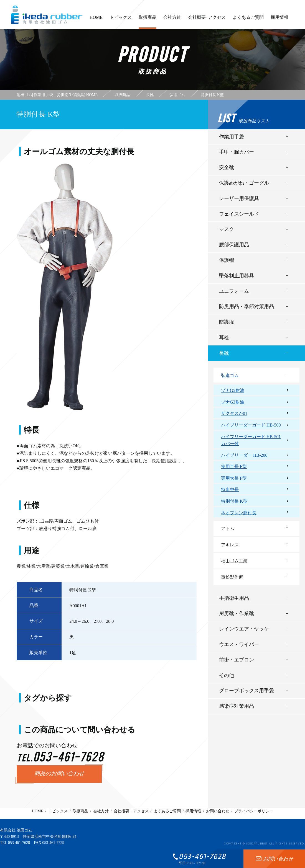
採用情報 (279, 20)
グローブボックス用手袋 (246, 691)
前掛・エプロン (237, 660)
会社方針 (172, 20)
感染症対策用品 (237, 706)
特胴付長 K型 (234, 501)
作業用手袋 (232, 137)
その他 (227, 675)
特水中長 (230, 489)
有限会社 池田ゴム (16, 830)
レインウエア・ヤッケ (244, 629)
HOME (96, 20)
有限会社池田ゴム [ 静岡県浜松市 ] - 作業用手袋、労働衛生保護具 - (47, 15)
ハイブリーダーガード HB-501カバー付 (251, 440)
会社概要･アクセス (207, 20)
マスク (227, 229)
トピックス (121, 20)
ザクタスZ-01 (234, 413)
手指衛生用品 (234, 598)
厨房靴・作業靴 (237, 613)
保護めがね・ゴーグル (244, 183)
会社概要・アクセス (131, 811)
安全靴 (227, 167)
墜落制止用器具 (237, 276)
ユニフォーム (234, 291)
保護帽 (227, 260)
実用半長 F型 (234, 467)
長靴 (224, 353)
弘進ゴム (230, 375)
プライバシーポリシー (254, 811)
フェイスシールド (239, 214)
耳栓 (224, 337)
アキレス (230, 545)
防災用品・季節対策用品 (246, 306)
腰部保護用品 (234, 245)
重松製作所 (232, 577)
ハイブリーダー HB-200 (244, 455)
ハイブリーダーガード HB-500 (251, 425)
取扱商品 (148, 22)
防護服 (227, 322)
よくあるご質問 (248, 20)
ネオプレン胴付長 (239, 513)
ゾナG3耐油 (233, 402)
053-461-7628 (19, 843)
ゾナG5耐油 (233, 390)
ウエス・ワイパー (239, 644)
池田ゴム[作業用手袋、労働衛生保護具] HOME (57, 95)
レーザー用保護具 (239, 198)
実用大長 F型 (234, 478)
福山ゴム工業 (234, 561)
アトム (228, 529)
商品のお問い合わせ (59, 774)
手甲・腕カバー (237, 152)
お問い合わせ (218, 811)
